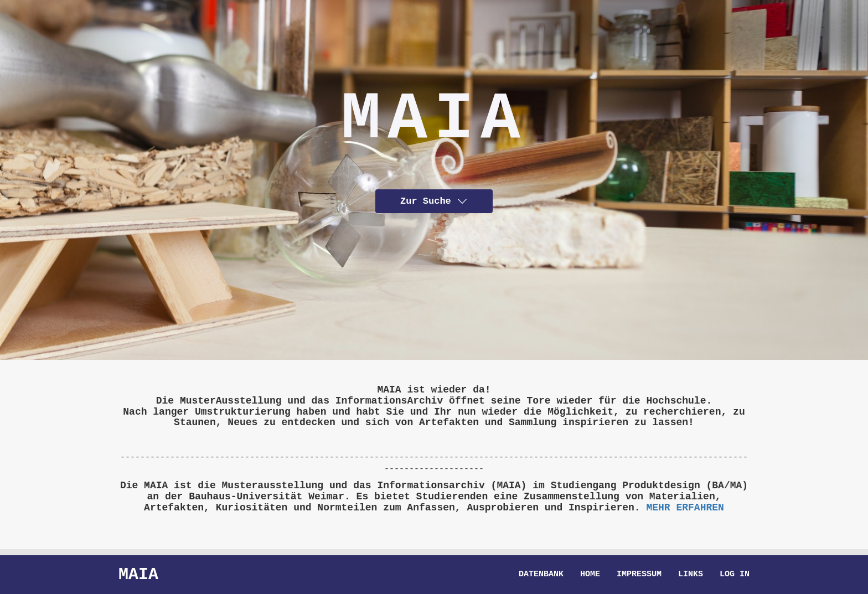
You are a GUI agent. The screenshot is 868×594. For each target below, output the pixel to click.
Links (691, 575)
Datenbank (541, 575)
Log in (735, 575)
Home (590, 575)
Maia (138, 574)
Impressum (639, 575)
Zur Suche (434, 201)
